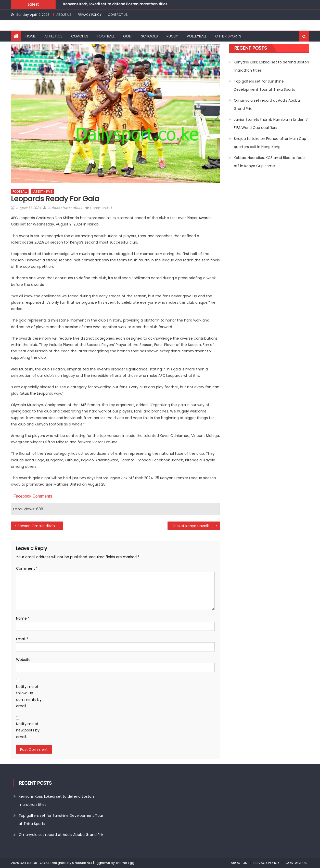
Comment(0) (101, 208)
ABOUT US (64, 15)
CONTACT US (118, 15)
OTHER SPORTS (228, 36)
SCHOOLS (149, 36)
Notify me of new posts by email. (28, 730)
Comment (27, 568)
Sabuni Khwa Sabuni (65, 208)
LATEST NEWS (42, 191)
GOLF (128, 36)
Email (22, 639)
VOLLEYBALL (197, 36)
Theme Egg (125, 863)
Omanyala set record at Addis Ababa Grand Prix (267, 104)
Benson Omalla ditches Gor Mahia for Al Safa (40, 526)
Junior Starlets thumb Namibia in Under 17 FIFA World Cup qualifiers (271, 124)
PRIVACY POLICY (90, 15)
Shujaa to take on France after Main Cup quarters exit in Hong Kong (270, 143)
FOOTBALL (106, 36)
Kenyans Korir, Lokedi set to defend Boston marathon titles (115, 4)
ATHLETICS (53, 36)
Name (23, 618)
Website (23, 660)
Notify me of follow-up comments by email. (29, 696)
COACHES (80, 36)
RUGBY (172, 36)
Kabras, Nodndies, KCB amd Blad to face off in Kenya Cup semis (269, 162)
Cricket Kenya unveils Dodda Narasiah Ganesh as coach (196, 526)
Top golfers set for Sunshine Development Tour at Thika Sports (264, 85)
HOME (31, 36)
